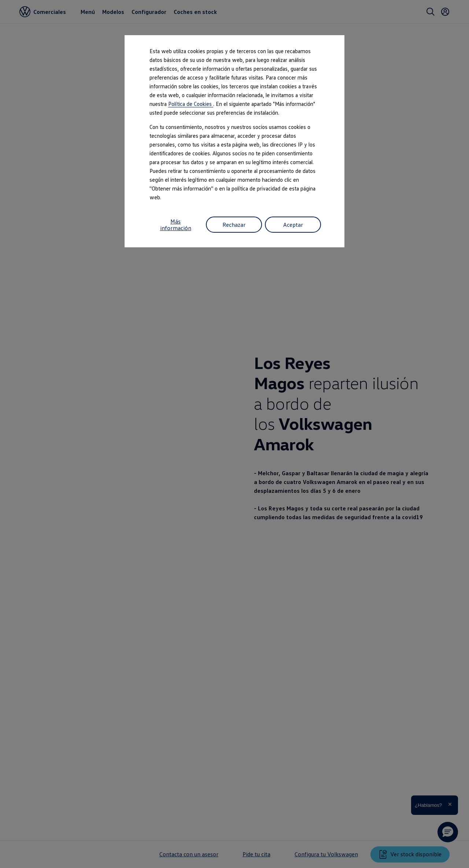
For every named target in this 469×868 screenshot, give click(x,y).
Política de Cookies (191, 104)
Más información (176, 225)
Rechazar (234, 225)
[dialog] (234, 434)
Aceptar (293, 225)
